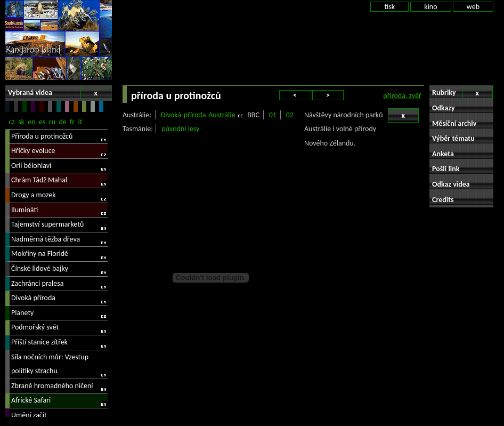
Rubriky (462, 93)
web (473, 7)
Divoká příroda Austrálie (198, 115)
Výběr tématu (453, 138)
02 (290, 115)
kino (430, 7)
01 (273, 115)
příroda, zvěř (402, 96)
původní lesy (180, 129)
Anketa (443, 154)
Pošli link (446, 169)
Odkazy (444, 108)
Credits (443, 200)
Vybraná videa (60, 93)
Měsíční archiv (454, 123)
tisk (389, 7)
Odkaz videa (451, 184)
